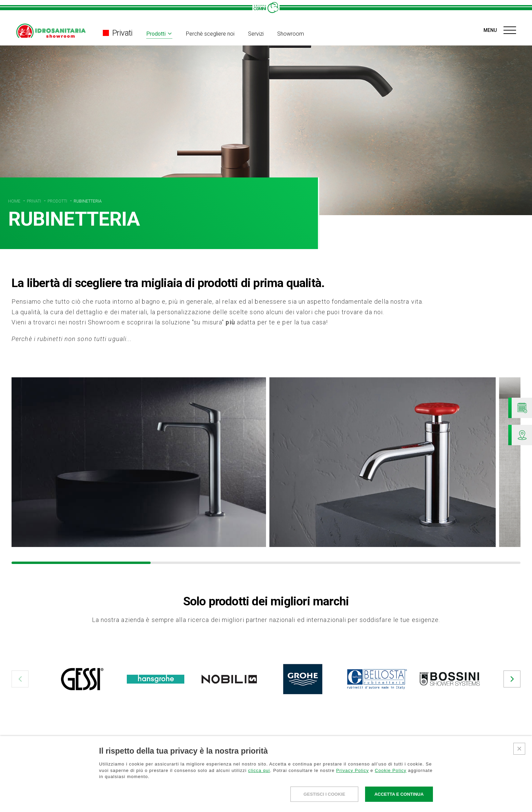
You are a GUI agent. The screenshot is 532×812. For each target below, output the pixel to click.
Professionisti (147, 790)
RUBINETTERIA (88, 201)
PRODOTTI (58, 201)
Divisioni (130, 801)
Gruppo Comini (308, 790)
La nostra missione (301, 808)
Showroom (291, 34)
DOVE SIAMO (383, 801)
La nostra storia (297, 801)
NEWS (375, 791)
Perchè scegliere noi (210, 34)
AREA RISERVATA (474, 793)
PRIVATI (34, 201)
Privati (118, 33)
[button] (20, 679)
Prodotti (156, 34)
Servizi (256, 34)
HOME (15, 201)
